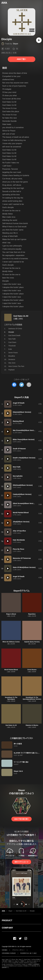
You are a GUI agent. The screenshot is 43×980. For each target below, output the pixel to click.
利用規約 (5, 950)
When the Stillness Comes (11, 642)
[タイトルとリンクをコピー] (29, 385)
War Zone (12, 363)
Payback (11, 370)
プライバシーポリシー (18, 950)
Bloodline (12, 356)
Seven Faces (13, 353)
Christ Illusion (32, 670)
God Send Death (14, 335)
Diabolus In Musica (32, 725)
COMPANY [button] (7, 928)
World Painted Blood (11, 670)
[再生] (39, 40)
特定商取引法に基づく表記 (28, 953)
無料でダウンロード (21, 862)
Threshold (12, 346)
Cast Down (12, 342)
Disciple (32, 911)
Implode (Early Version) (32, 642)
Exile (10, 349)
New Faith (12, 339)
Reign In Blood (11, 614)
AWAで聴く (21, 59)
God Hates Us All (21, 316)
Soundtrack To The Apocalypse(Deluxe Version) (32, 698)
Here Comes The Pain (16, 366)
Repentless (32, 614)
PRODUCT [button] (7, 920)
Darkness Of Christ (15, 329)
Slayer (16, 44)
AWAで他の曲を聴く (21, 819)
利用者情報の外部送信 (9, 953)
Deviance (12, 359)
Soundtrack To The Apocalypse (11, 698)
